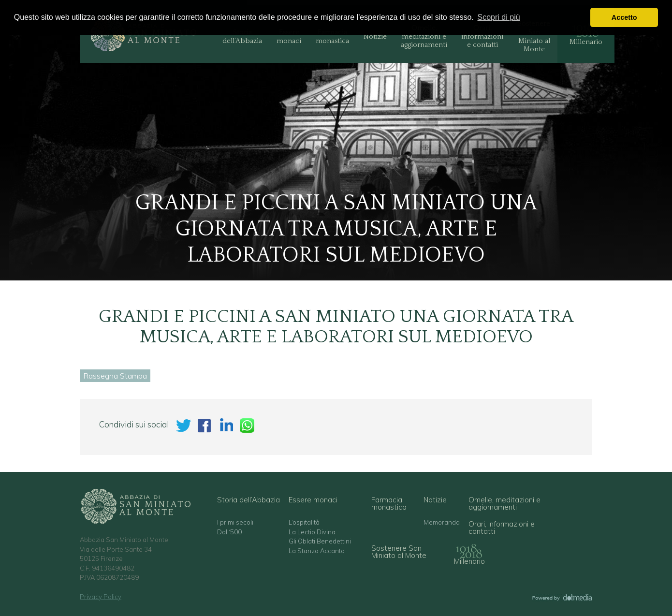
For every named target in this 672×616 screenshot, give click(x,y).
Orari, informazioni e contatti (482, 37)
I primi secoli (235, 522)
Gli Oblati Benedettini (320, 541)
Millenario (586, 42)
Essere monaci (289, 37)
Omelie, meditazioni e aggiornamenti (424, 37)
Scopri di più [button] (499, 17)
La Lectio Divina (312, 532)
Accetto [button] (624, 17)
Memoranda (442, 522)
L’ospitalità (304, 522)
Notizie (375, 37)
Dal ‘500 (229, 532)
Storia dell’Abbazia (242, 37)
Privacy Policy (101, 597)
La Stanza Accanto (317, 551)
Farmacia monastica (332, 37)
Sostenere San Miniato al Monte (534, 37)
